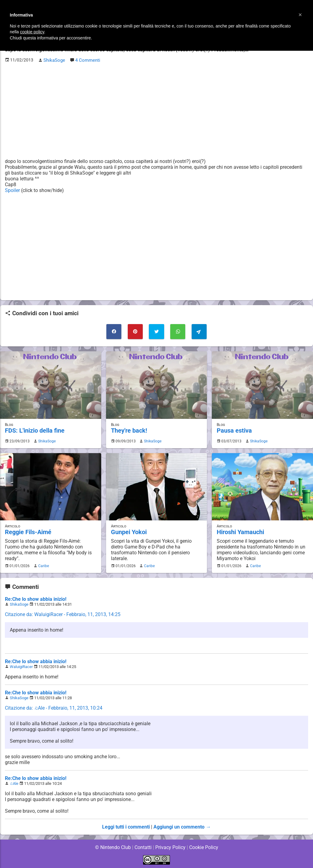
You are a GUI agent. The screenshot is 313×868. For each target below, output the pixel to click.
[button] (300, 15)
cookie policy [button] (32, 32)
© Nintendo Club (113, 846)
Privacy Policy (170, 846)
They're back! (128, 430)
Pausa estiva (234, 430)
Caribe (43, 565)
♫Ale (14, 783)
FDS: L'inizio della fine (34, 430)
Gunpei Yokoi (128, 531)
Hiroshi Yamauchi (240, 531)
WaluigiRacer (21, 666)
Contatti (143, 846)
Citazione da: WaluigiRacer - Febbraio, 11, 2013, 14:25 (63, 613)
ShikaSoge (46, 440)
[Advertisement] (156, 110)
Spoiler (12, 190)
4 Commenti (87, 60)
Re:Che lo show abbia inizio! (36, 598)
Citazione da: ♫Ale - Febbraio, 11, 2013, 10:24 (54, 707)
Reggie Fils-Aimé (28, 531)
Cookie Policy (204, 846)
